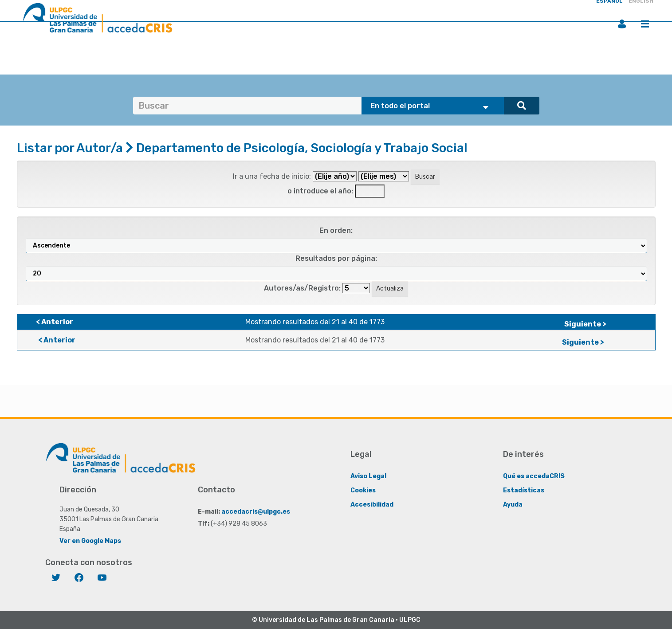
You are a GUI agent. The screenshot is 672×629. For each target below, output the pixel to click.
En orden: (336, 230)
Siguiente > (585, 324)
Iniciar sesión (622, 24)
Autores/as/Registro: (302, 288)
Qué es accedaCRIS (534, 476)
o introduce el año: (320, 191)
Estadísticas (524, 490)
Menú (645, 24)
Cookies (363, 490)
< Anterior (55, 322)
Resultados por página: (336, 258)
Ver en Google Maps (90, 541)
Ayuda (513, 505)
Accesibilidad (372, 505)
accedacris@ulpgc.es (256, 512)
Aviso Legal (368, 476)
